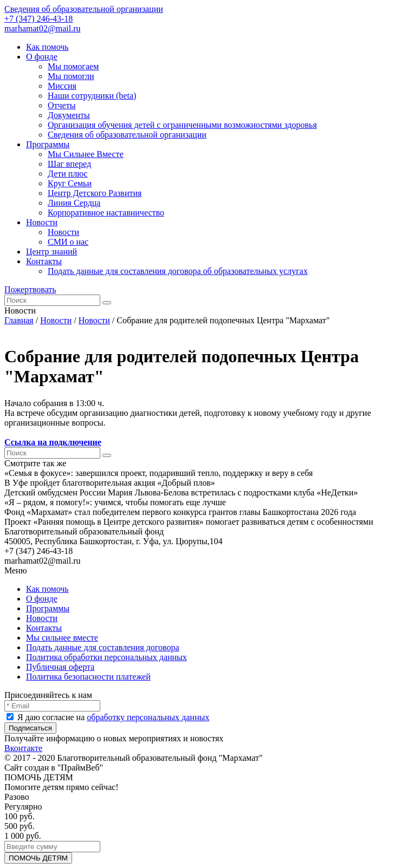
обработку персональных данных (148, 717)
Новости (56, 320)
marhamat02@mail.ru (42, 28)
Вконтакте (23, 748)
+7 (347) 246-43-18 (38, 19)
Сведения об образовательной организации (84, 9)
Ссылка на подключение (53, 442)
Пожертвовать (30, 289)
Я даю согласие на (108, 717)
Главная (19, 320)
